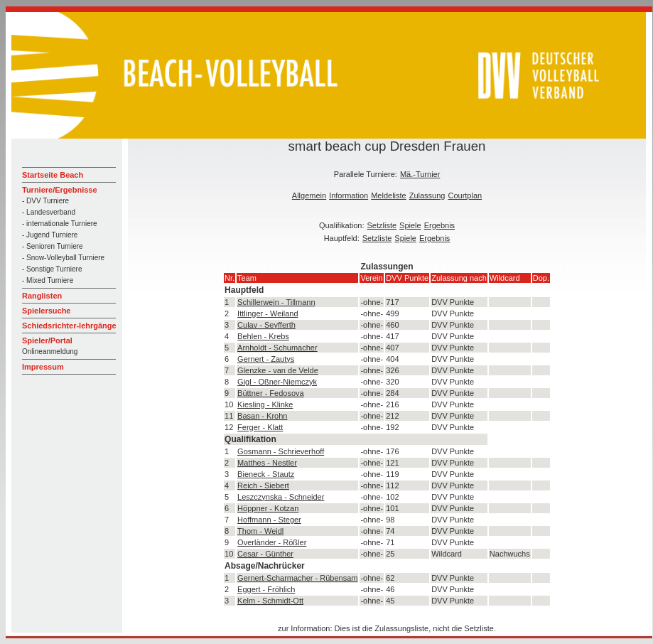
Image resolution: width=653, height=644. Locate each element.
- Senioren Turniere (53, 246)
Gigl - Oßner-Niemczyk (277, 382)
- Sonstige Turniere (52, 269)
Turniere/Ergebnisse (60, 190)
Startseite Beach (53, 175)
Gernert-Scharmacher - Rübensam (297, 578)
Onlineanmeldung (50, 351)
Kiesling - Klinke (265, 404)
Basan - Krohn (262, 416)
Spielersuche (46, 311)
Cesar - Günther (265, 554)
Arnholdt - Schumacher (277, 348)
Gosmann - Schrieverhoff (281, 451)
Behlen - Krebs (263, 336)
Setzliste (382, 225)
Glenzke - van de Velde (278, 370)
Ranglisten (42, 296)
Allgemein (309, 195)
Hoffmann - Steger (269, 520)
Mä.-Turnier (420, 174)
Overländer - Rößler (272, 542)
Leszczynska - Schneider (281, 497)
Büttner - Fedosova (271, 393)
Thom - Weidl (260, 531)
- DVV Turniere (45, 201)
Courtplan (465, 195)
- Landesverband (49, 212)
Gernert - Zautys (266, 359)
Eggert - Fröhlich (266, 589)
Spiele (410, 225)
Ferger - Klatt (260, 427)
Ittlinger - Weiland (268, 313)
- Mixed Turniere (48, 280)
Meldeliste (389, 195)
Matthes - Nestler (267, 463)
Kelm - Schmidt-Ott (270, 601)
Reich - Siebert (263, 485)
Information (349, 195)
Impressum (43, 367)
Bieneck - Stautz (266, 474)
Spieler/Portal (47, 340)
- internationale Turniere (60, 224)
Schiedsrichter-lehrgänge (69, 326)
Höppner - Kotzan (268, 508)
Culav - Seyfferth (266, 325)
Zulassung (427, 195)
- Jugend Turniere (50, 235)
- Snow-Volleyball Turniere (63, 258)
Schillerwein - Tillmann (276, 302)
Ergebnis (439, 225)
